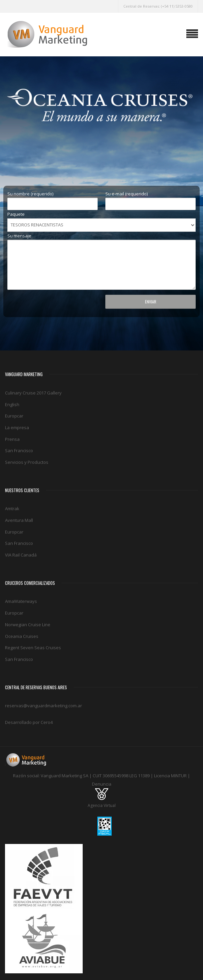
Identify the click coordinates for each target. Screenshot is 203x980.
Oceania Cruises (22, 636)
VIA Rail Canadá (21, 555)
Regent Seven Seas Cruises (33, 648)
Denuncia (102, 784)
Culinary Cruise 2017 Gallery (33, 393)
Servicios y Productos (27, 462)
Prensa (12, 439)
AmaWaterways (21, 601)
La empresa (17, 427)
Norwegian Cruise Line (28, 625)
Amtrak (12, 509)
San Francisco (19, 450)
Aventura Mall (19, 520)
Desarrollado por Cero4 (29, 722)
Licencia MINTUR (170, 776)
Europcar (14, 416)
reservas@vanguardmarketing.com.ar (43, 706)
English (12, 404)
